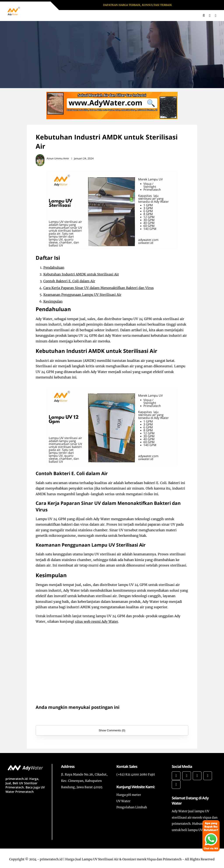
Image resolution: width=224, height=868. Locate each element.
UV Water (123, 801)
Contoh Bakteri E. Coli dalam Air (69, 281)
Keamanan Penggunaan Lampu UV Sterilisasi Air (82, 295)
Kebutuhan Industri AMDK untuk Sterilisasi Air (81, 274)
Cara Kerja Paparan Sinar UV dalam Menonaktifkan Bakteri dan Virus (99, 288)
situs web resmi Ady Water (97, 621)
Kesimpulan (53, 301)
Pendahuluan (54, 268)
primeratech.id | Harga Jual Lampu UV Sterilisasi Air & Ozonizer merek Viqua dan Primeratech (111, 859)
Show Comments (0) (112, 730)
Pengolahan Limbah (132, 807)
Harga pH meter (129, 795)
